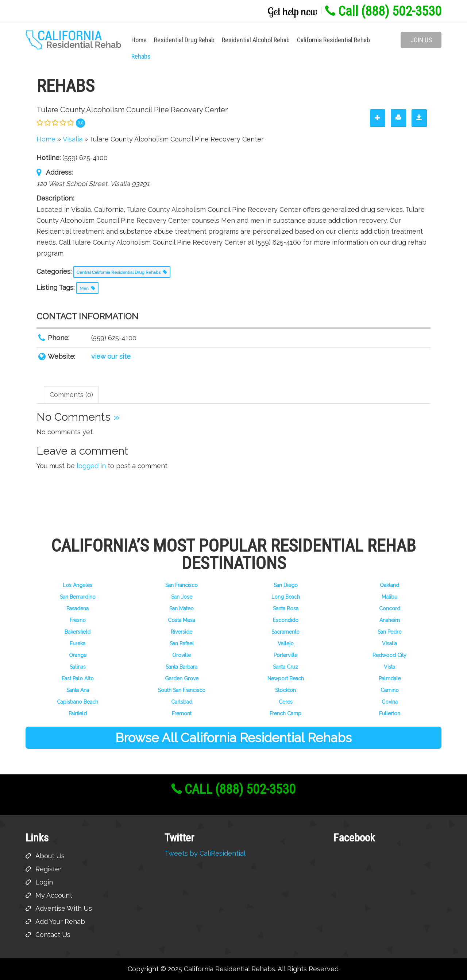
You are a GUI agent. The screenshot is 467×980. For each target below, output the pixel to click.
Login (44, 882)
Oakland (389, 585)
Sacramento (285, 632)
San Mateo (182, 608)
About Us (50, 856)
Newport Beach (286, 678)
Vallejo (286, 643)
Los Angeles (78, 585)
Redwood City (389, 655)
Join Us (421, 40)
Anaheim (390, 620)
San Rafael (182, 643)
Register (49, 869)
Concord (390, 608)
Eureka (78, 643)
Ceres (286, 702)
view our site (111, 356)
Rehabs (141, 56)
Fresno (78, 620)
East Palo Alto (78, 678)
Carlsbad (182, 702)
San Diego (286, 585)
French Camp (285, 713)
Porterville (285, 655)
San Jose (182, 597)
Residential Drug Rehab (184, 40)
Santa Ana (78, 690)
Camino (390, 690)
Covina (390, 702)
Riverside (182, 632)
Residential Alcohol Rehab (256, 40)
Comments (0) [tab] (71, 395)
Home (139, 40)
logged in (91, 466)
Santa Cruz (285, 667)
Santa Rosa (286, 608)
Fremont (182, 713)
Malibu (389, 597)
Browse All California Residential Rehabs (233, 738)
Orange (78, 655)
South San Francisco (182, 690)
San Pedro (390, 632)
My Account (54, 895)
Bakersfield (78, 632)
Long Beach (286, 597)
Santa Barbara (182, 667)
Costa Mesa (182, 620)
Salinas (78, 667)
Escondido (286, 620)
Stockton (285, 690)
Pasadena (78, 608)
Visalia (389, 643)
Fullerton (390, 713)
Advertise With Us (64, 908)
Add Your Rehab (60, 921)
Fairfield (78, 713)
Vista (389, 667)
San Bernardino (78, 597)
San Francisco (182, 585)
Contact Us (53, 935)
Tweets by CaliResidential (205, 853)
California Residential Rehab (333, 40)
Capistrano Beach (78, 702)
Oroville (182, 655)
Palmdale (390, 678)
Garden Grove (182, 678)
